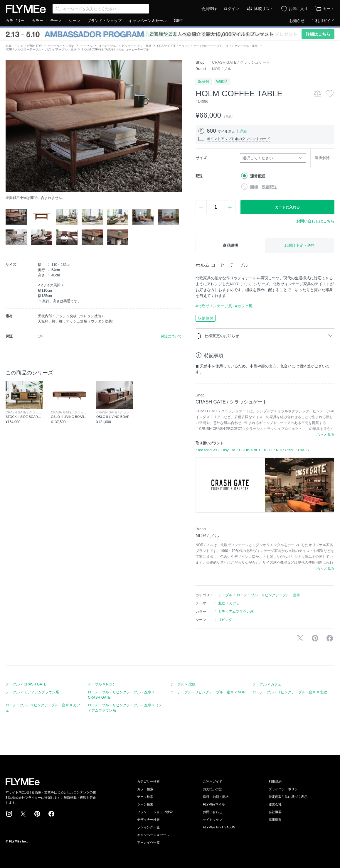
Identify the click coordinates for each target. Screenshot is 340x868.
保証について (171, 336)
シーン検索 (145, 804)
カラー (37, 21)
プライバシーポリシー (285, 789)
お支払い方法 (213, 789)
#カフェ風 (244, 306)
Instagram (9, 814)
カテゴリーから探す (61, 46)
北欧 (222, 603)
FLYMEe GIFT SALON (219, 827)
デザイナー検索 (148, 820)
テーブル (86, 46)
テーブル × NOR (101, 684)
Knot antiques (206, 450)
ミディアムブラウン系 (236, 612)
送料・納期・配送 (216, 797)
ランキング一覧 (148, 827)
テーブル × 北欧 (183, 684)
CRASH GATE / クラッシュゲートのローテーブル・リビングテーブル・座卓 (207, 46)
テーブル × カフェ (267, 684)
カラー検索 (145, 789)
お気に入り (298, 9)
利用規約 (275, 781)
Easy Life (228, 450)
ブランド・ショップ (104, 21)
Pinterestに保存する (315, 638)
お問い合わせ (213, 812)
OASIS (303, 450)
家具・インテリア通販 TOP (24, 46)
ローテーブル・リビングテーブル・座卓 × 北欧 (290, 692)
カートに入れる (287, 207)
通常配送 (258, 176)
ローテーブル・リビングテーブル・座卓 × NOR (208, 692)
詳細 (243, 131)
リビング (225, 620)
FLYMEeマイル (214, 804)
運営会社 (275, 804)
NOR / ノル (222, 69)
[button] (10, 126)
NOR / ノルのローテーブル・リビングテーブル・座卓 (41, 49)
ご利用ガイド (323, 21)
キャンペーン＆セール (148, 21)
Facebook (51, 814)
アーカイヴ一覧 (148, 842)
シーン (74, 21)
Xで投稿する (300, 638)
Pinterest (37, 814)
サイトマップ (213, 820)
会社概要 (275, 812)
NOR (280, 450)
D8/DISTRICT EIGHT (256, 450)
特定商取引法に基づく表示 (288, 797)
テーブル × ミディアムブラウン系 (32, 692)
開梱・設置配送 (264, 187)
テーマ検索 (145, 797)
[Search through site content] (101, 9)
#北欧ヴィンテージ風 (214, 306)
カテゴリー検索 (148, 781)
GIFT (179, 21)
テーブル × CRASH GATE (26, 684)
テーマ (56, 21)
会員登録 (209, 9)
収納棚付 (206, 318)
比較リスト (264, 9)
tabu (291, 450)
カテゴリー (15, 21)
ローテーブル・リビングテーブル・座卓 (125, 46)
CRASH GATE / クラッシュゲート (241, 62)
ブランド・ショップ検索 (155, 812)
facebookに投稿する (330, 638)
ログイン (231, 9)
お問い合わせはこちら (315, 221)
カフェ (234, 603)
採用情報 (275, 820)
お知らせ (297, 21)
